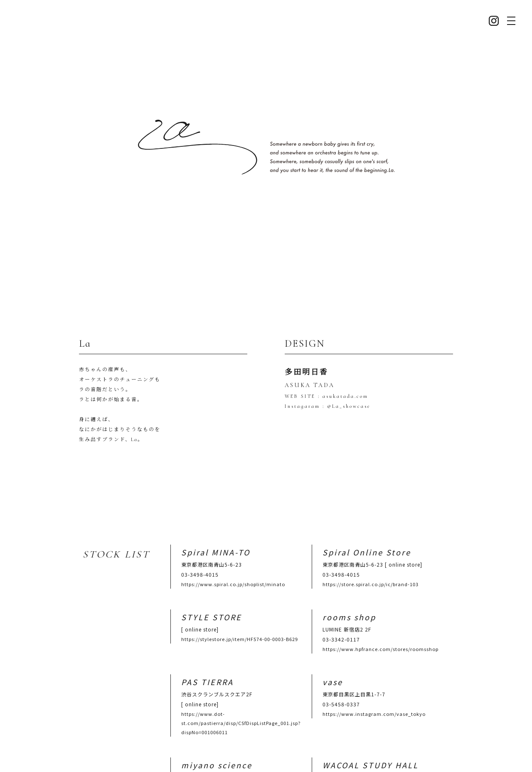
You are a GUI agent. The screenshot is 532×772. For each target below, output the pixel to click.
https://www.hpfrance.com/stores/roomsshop (381, 633)
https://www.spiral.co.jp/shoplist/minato (233, 568)
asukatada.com (344, 390)
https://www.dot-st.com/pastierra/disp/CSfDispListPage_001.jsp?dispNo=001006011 (241, 707)
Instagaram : (305, 400)
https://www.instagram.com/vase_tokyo (374, 698)
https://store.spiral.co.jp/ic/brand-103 (371, 568)
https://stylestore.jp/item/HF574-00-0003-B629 (240, 623)
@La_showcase (347, 400)
